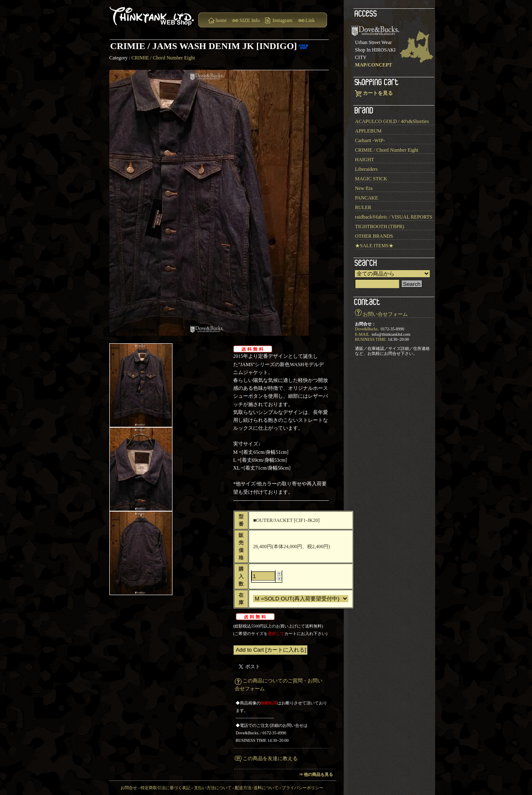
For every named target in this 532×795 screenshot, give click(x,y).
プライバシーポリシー (303, 788)
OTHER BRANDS (374, 236)
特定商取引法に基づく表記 (165, 788)
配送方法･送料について (257, 788)
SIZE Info (249, 20)
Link (310, 20)
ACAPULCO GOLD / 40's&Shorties (392, 121)
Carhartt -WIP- (370, 140)
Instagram (283, 20)
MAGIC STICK (371, 179)
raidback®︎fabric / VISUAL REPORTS (394, 217)
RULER (363, 207)
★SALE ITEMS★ (374, 246)
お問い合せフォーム (385, 314)
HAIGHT (365, 160)
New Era (364, 188)
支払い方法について (213, 788)
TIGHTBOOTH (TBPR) (379, 226)
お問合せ (129, 788)
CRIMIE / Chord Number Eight (163, 58)
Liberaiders (366, 169)
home (221, 20)
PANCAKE (367, 198)
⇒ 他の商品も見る (316, 774)
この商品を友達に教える (270, 758)
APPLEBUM (368, 131)
